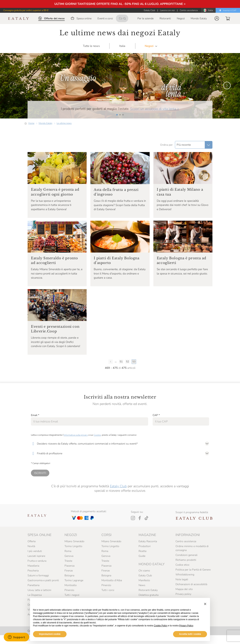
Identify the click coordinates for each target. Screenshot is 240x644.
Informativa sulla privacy (76, 435)
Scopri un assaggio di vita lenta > (155, 109)
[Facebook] (140, 518)
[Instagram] (133, 518)
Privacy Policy (186, 626)
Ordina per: (167, 145)
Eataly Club (118, 486)
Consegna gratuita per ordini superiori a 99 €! (26, 10)
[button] (217, 18)
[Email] (90, 421)
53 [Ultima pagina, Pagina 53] (134, 362)
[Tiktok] (146, 518)
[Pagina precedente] (111, 362)
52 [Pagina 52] (127, 362)
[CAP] (181, 421)
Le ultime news (64, 123)
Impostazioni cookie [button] (50, 634)
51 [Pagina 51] (121, 362)
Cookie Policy (161, 626)
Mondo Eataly (45, 123)
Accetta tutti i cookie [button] (190, 634)
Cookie (97, 435)
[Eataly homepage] (19, 18)
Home (31, 123)
